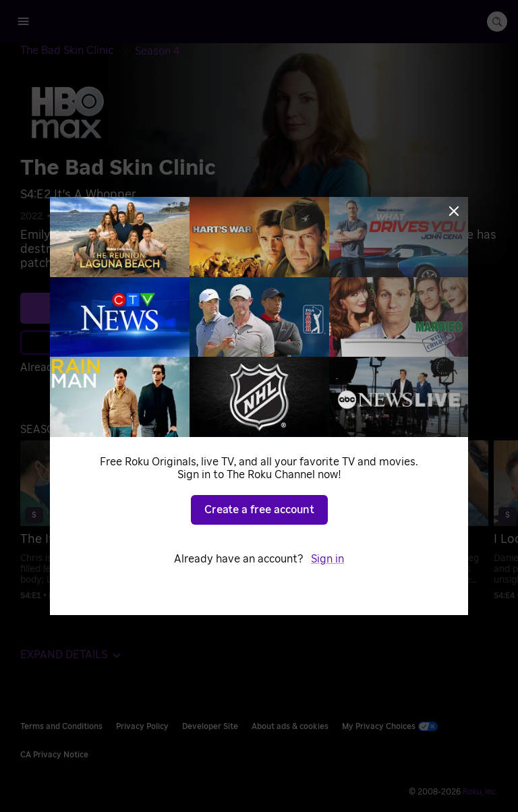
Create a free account (259, 510)
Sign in (327, 559)
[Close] (454, 211)
